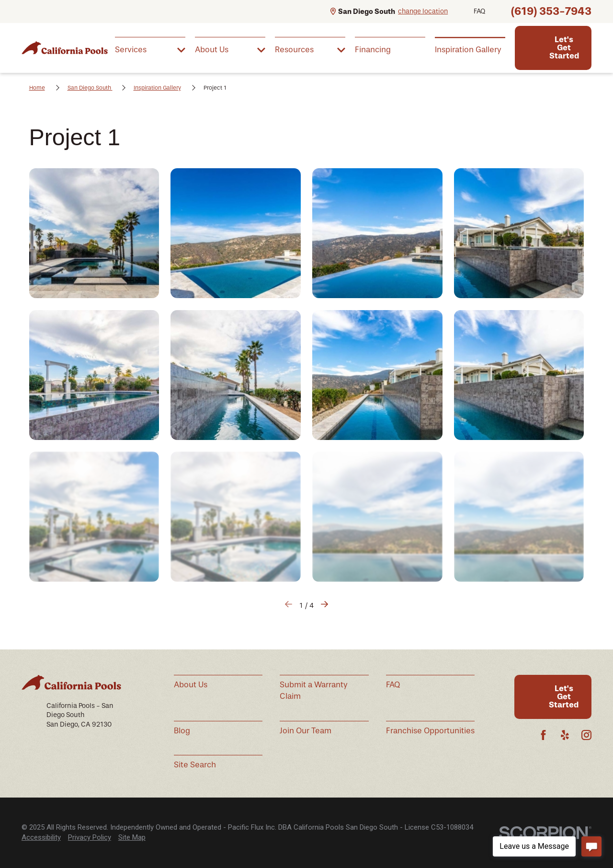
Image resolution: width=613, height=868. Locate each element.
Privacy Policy (90, 837)
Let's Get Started (564, 47)
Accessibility (41, 837)
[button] (94, 233)
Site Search (195, 765)
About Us (191, 685)
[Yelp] (565, 735)
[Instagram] (586, 735)
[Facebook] (543, 735)
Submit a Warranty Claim (314, 690)
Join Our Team (306, 731)
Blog (182, 731)
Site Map (132, 837)
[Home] (65, 48)
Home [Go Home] (37, 88)
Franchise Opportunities (430, 731)
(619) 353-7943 (551, 11)
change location (423, 11)
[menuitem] (150, 49)
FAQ (479, 11)
